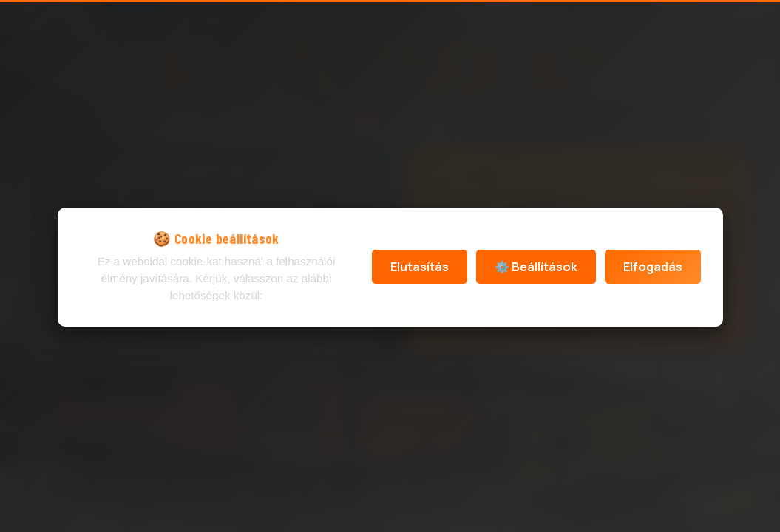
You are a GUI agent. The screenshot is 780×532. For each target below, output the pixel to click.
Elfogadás (653, 267)
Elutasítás (420, 267)
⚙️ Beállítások (536, 267)
